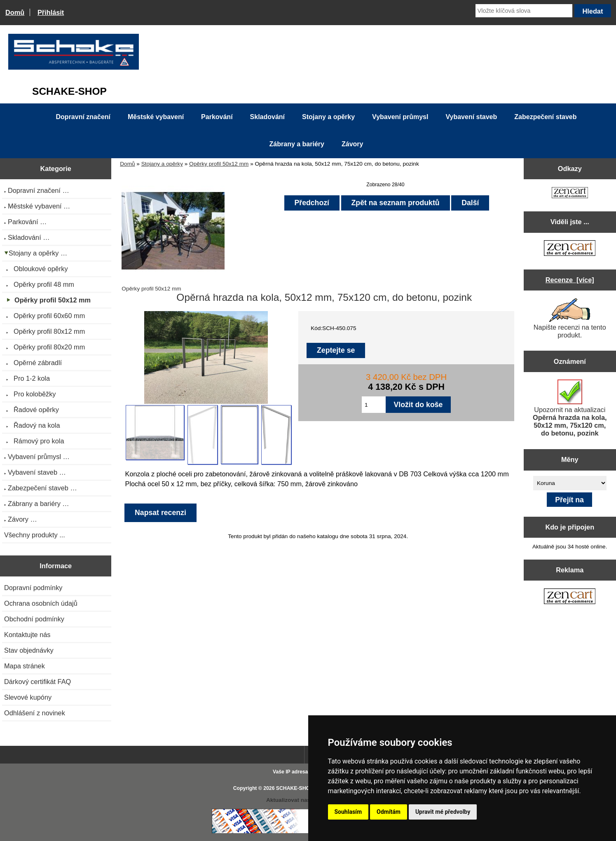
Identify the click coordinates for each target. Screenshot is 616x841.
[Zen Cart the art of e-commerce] (570, 193)
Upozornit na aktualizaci (570, 408)
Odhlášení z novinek (35, 713)
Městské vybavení (156, 117)
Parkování (217, 117)
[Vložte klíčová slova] (524, 11)
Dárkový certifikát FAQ (37, 682)
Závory (352, 144)
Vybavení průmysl (400, 117)
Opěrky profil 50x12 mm (219, 164)
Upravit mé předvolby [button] (443, 812)
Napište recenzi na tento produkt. (570, 319)
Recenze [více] (570, 280)
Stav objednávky (29, 650)
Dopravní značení (83, 117)
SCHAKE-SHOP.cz (298, 788)
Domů (15, 12)
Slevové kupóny (28, 697)
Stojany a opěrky (162, 164)
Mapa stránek (25, 666)
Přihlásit (51, 12)
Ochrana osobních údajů (41, 603)
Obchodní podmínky (34, 619)
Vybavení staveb (471, 117)
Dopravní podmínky (33, 588)
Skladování (267, 117)
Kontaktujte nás (27, 635)
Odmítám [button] (389, 812)
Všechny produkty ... (35, 535)
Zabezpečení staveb (545, 117)
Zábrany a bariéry (297, 144)
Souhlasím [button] (348, 812)
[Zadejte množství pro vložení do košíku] (374, 405)
